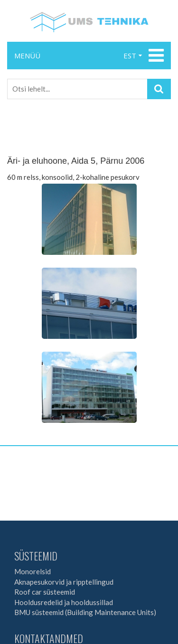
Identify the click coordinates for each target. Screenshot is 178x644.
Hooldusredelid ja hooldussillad (64, 602)
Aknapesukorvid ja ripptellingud (64, 582)
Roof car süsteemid (45, 592)
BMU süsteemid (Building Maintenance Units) (85, 612)
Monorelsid (33, 571)
